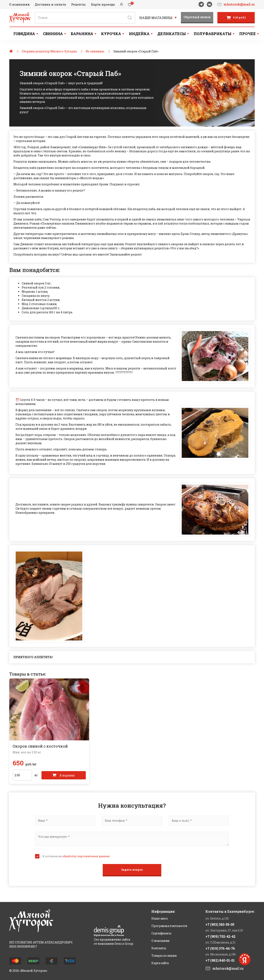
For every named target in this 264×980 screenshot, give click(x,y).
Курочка (111, 34)
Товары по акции (164, 956)
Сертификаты (161, 933)
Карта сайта (160, 963)
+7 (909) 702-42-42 (220, 936)
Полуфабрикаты (213, 34)
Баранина (82, 34)
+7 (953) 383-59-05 (220, 924)
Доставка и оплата (50, 4)
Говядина (24, 34)
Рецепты (78, 4)
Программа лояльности (169, 926)
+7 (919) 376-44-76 (220, 948)
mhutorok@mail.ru (239, 4)
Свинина (53, 34)
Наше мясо (160, 918)
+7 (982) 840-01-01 (220, 960)
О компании (19, 4)
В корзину (64, 775)
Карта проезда (103, 4)
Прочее (247, 34)
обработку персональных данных (86, 856)
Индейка (139, 34)
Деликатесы (172, 34)
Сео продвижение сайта (112, 939)
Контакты (159, 948)
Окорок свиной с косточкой (40, 746)
